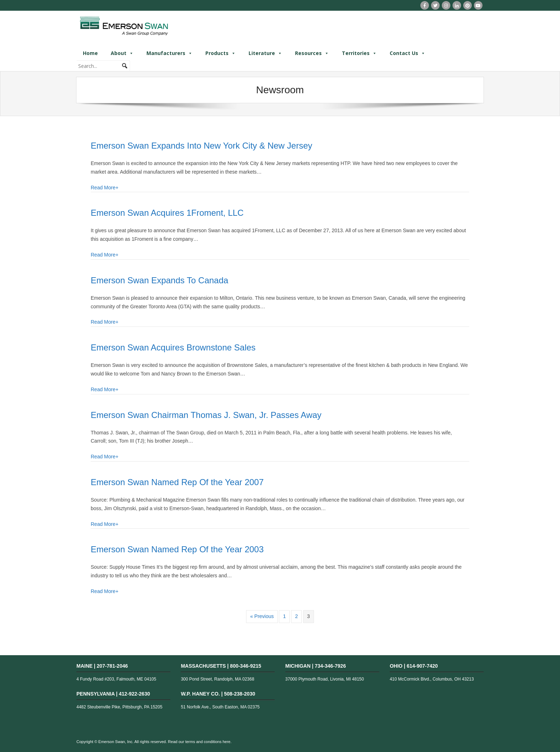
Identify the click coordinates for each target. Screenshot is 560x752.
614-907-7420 (422, 666)
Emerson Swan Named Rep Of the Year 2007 (177, 482)
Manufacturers (169, 53)
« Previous (262, 616)
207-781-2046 (112, 666)
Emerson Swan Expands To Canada (159, 280)
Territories (359, 53)
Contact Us (407, 53)
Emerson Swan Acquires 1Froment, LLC (167, 213)
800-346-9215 (246, 666)
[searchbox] (103, 66)
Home (90, 53)
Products (221, 53)
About (122, 53)
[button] (125, 66)
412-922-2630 (134, 694)
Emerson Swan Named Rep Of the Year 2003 (177, 549)
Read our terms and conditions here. (200, 742)
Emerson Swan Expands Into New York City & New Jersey (201, 146)
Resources (312, 53)
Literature (265, 53)
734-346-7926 (330, 666)
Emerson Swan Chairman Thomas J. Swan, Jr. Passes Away (206, 415)
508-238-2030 (239, 694)
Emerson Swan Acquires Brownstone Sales (173, 347)
